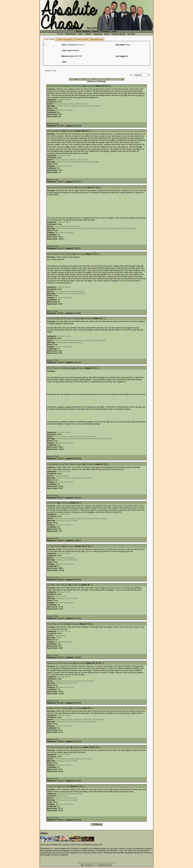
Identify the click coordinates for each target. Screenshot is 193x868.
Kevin (66, 796)
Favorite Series (102, 79)
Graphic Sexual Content (66, 106)
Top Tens (131, 34)
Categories (98, 34)
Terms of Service (85, 863)
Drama (63, 104)
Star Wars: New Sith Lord (58, 585)
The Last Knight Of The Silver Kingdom (64, 318)
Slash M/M (94, 162)
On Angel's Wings (55, 546)
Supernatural (83, 160)
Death (59, 162)
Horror (74, 160)
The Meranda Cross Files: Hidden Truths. (64, 464)
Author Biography (65, 39)
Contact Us (110, 863)
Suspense (91, 437)
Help (102, 863)
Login (114, 31)
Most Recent (71, 34)
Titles (80, 34)
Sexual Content (78, 293)
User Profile (50, 39)
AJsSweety (91, 86)
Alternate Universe (62, 798)
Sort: (132, 75)
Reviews (89, 79)
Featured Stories (119, 34)
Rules (96, 863)
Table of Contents (65, 110)
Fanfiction (62, 794)
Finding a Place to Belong (58, 708)
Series (107, 34)
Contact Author (82, 39)
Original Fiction (64, 100)
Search (95, 31)
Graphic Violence (85, 106)
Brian (60, 796)
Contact (80, 45)
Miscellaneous (97, 39)
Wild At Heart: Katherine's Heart (61, 187)
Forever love (52, 786)
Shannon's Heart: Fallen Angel (60, 663)
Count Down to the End (57, 624)
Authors (88, 34)
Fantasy (70, 104)
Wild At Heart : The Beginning (60, 368)
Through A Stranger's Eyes (58, 747)
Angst (57, 104)
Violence (97, 106)
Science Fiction (81, 104)
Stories (72, 79)
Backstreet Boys (75, 794)
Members (87, 31)
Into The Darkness (55, 131)
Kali (95, 865)
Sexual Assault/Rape (71, 162)
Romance (89, 340)
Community (105, 31)
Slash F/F (85, 162)
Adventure (65, 160)
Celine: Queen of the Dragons (60, 254)
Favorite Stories (116, 79)
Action (57, 160)
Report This (51, 71)
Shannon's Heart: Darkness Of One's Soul (65, 86)
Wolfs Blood (52, 503)
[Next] (99, 824)
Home (78, 31)
